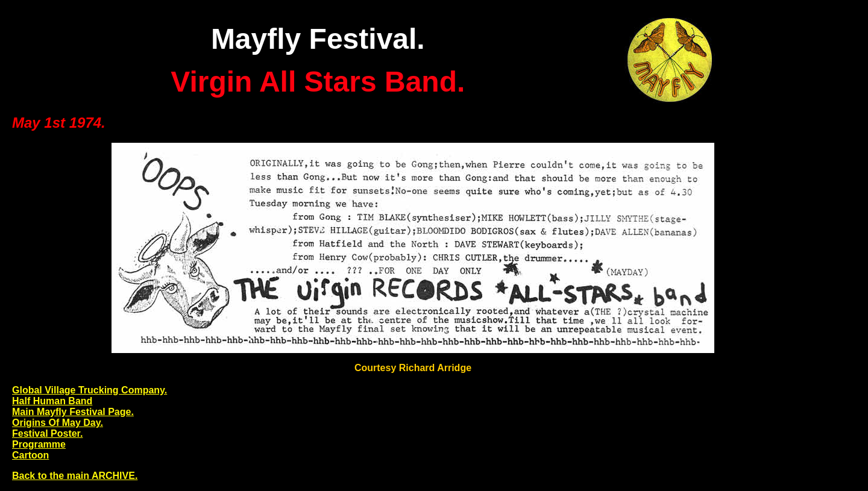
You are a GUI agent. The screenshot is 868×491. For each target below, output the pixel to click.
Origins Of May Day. (58, 423)
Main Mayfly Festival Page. (73, 412)
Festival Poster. (47, 433)
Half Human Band (52, 401)
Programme (39, 444)
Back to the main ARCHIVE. (75, 476)
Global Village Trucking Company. (90, 390)
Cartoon (30, 455)
